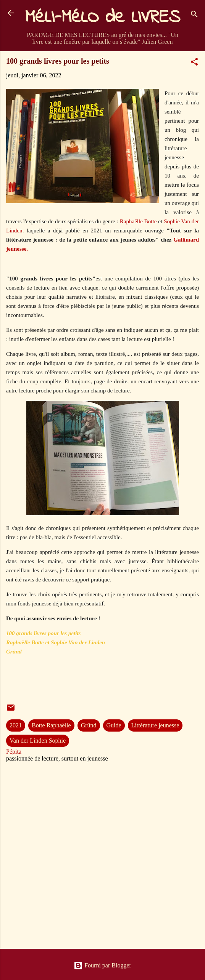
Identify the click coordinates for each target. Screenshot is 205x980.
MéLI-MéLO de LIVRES (103, 18)
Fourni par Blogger (102, 965)
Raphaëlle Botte (138, 221)
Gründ (89, 725)
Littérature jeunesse (155, 725)
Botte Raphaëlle (51, 725)
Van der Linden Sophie (38, 741)
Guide (114, 725)
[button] (194, 63)
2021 (16, 725)
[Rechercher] (194, 15)
